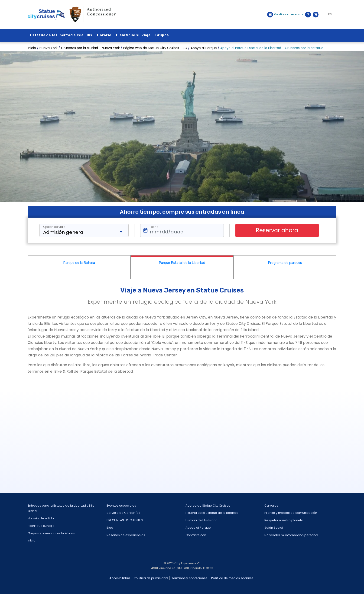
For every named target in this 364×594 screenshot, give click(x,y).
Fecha (154, 227)
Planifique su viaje (133, 35)
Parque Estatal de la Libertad (182, 263)
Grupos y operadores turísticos (51, 533)
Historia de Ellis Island (201, 520)
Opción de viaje (54, 227)
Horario (104, 35)
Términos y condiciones (189, 578)
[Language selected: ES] (329, 14)
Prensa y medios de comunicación (291, 513)
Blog (110, 528)
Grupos (162, 35)
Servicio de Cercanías (123, 513)
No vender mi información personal (291, 535)
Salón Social (274, 528)
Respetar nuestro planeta (284, 520)
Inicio (32, 540)
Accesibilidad (120, 578)
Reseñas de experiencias (126, 535)
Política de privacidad (151, 578)
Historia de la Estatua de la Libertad (212, 513)
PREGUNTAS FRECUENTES (125, 520)
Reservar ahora (277, 230)
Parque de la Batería (79, 263)
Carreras (271, 506)
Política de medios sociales (232, 578)
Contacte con (196, 535)
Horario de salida (41, 518)
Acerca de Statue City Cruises (208, 506)
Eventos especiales (121, 506)
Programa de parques (285, 263)
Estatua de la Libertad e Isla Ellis (61, 35)
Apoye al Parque (198, 528)
